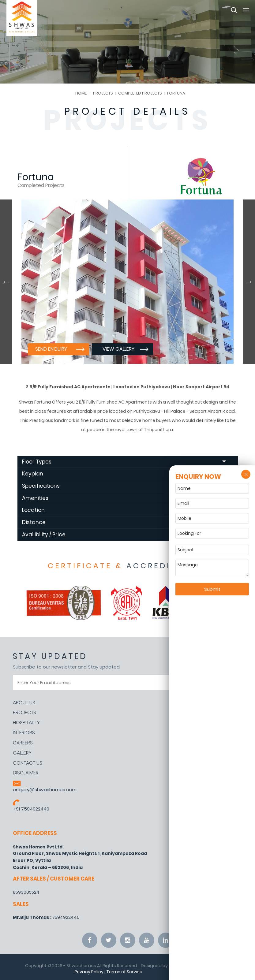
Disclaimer (26, 773)
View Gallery (118, 349)
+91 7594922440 (31, 809)
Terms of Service (124, 972)
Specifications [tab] (124, 486)
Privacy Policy (89, 972)
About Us (24, 703)
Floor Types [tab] (124, 462)
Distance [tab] (124, 522)
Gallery (22, 753)
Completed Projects (140, 93)
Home (81, 93)
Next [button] (249, 282)
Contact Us (28, 763)
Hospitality (26, 723)
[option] (127, 282)
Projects (24, 713)
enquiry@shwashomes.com (45, 790)
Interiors (24, 733)
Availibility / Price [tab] (124, 535)
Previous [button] (6, 282)
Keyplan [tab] (124, 474)
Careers (23, 743)
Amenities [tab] (124, 498)
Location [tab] (124, 510)
